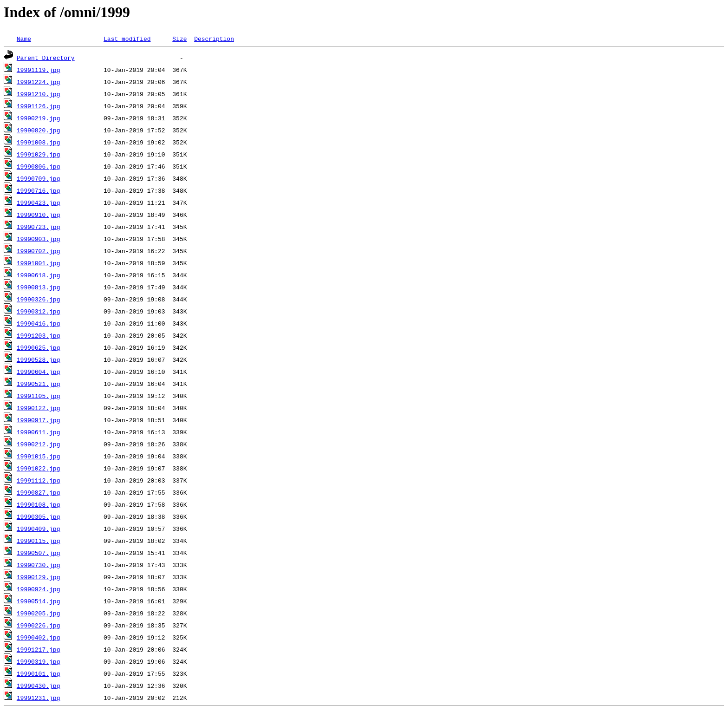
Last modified (127, 39)
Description (214, 39)
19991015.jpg (39, 456)
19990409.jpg (39, 529)
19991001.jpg (39, 263)
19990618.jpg (39, 275)
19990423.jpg (39, 202)
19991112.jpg (39, 480)
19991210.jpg (39, 94)
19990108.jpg (39, 504)
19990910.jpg (39, 215)
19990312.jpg (39, 311)
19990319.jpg (39, 661)
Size (179, 39)
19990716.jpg (39, 190)
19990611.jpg (39, 432)
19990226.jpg (39, 625)
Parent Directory (46, 58)
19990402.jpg (39, 637)
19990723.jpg (39, 227)
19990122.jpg (39, 408)
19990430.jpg (39, 686)
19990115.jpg (39, 541)
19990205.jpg (39, 613)
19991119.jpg (39, 70)
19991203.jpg (39, 335)
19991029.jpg (39, 154)
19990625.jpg (39, 347)
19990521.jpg (39, 384)
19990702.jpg (39, 251)
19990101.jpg (39, 673)
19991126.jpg (39, 106)
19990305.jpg (39, 516)
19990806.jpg (39, 166)
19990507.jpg (39, 553)
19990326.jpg (39, 299)
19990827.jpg (39, 492)
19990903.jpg (39, 239)
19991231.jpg (39, 698)
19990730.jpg (39, 565)
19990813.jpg (39, 287)
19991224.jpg (39, 82)
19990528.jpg (39, 359)
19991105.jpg (39, 396)
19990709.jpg (39, 178)
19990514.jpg (39, 601)
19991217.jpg (39, 649)
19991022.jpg (39, 468)
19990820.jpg (39, 130)
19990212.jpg (39, 444)
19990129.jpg (39, 577)
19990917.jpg (39, 420)
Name (24, 39)
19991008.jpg (39, 142)
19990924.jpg (39, 589)
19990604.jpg (39, 372)
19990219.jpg (39, 118)
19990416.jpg (39, 323)
